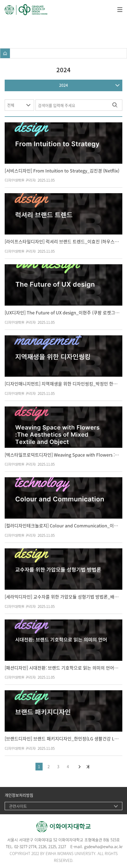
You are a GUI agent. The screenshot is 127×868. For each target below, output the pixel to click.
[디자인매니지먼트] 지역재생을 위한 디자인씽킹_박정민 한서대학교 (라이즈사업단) (62, 384)
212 (51, 847)
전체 (11, 105)
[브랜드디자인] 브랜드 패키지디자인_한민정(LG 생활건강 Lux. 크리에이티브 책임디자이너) (62, 739)
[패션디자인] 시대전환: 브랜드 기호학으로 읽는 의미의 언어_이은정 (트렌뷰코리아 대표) (62, 668)
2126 (42, 847)
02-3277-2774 (25, 847)
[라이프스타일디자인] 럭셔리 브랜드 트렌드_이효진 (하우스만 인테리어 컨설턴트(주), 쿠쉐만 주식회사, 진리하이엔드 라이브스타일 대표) (62, 242)
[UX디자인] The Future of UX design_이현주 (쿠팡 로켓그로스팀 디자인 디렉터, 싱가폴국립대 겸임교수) (62, 313)
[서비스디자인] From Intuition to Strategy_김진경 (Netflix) (62, 171)
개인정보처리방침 (19, 795)
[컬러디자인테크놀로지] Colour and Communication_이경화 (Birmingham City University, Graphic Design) (62, 526)
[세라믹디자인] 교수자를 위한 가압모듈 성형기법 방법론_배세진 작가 (62, 597)
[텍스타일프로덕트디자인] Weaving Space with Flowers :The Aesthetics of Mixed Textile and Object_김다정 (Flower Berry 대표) (62, 455)
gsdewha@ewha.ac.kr (103, 847)
